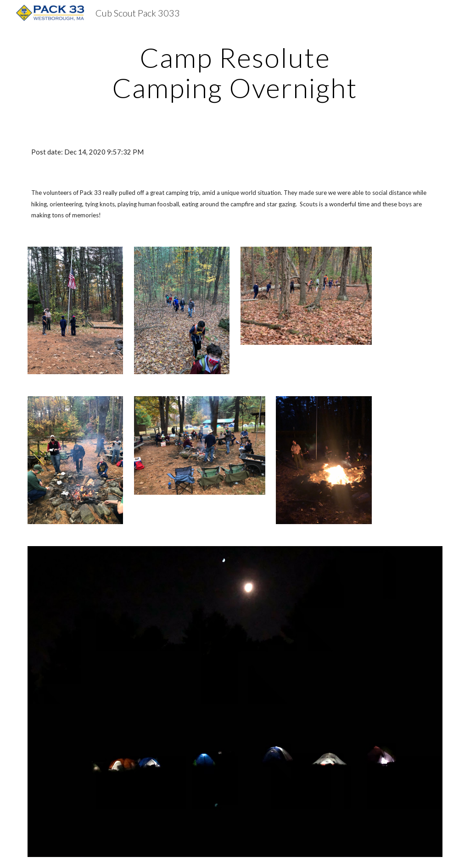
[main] (235, 72)
